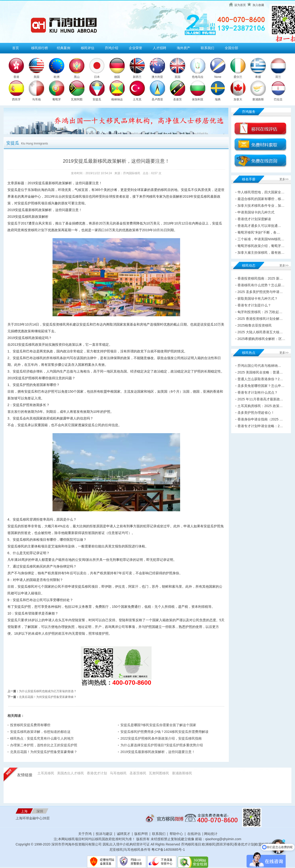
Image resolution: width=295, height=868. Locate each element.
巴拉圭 (278, 99)
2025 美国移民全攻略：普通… (260, 372)
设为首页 (240, 5)
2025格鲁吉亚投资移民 (255, 325)
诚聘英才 (124, 834)
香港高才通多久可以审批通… (259, 226)
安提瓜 (97, 99)
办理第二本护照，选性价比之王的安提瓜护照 (44, 745)
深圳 (40, 811)
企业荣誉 (136, 48)
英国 (177, 77)
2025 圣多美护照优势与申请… (260, 292)
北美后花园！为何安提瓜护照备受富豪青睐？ (48, 697)
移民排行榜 (40, 48)
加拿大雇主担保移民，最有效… (261, 253)
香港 (16, 77)
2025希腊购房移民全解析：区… (261, 339)
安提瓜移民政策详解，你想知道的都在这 (40, 732)
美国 (36, 77)
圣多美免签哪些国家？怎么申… (261, 386)
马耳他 (36, 99)
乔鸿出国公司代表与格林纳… (259, 366)
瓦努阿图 (77, 99)
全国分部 (231, 48)
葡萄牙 (57, 99)
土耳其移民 (46, 773)
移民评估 (88, 48)
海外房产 (183, 48)
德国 (117, 77)
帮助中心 (176, 834)
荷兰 (278, 77)
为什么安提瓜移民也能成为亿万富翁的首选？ (48, 691)
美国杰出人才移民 (71, 773)
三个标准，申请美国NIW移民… (261, 239)
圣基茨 (177, 99)
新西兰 (137, 77)
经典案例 (64, 48)
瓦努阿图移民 (159, 773)
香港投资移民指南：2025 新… (260, 278)
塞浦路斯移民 (182, 773)
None (218, 77)
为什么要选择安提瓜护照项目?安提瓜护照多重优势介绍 (162, 745)
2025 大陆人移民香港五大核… (260, 332)
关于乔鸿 (85, 834)
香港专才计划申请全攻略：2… (260, 426)
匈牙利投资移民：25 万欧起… (260, 312)
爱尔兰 (238, 77)
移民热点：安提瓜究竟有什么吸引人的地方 (42, 738)
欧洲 (57, 77)
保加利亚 (198, 99)
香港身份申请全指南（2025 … (260, 419)
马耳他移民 (118, 773)
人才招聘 (159, 48)
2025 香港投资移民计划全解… (260, 319)
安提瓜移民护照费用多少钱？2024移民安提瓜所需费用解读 (164, 732)
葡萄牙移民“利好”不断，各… (259, 232)
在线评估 (195, 834)
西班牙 (16, 99)
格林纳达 (117, 99)
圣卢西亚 (157, 99)
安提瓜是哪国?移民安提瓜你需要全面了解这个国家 (158, 725)
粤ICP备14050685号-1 (168, 850)
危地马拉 (198, 77)
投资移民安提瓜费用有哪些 (30, 725)
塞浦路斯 (258, 99)
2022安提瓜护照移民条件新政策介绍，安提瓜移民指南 (161, 738)
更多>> (284, 179)
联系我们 (207, 48)
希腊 (258, 77)
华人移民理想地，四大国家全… (261, 192)
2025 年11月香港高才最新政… (260, 399)
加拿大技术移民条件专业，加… (261, 206)
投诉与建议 (104, 834)
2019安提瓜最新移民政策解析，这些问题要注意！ (158, 752)
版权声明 (141, 834)
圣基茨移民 (138, 773)
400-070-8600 (132, 683)
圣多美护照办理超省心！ (256, 413)
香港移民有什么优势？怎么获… (261, 285)
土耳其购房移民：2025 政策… (260, 406)
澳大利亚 (157, 77)
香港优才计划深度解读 (254, 219)
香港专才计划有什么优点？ (258, 392)
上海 (24, 811)
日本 (97, 77)
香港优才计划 (97, 773)
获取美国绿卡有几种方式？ (258, 299)
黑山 (77, 77)
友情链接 (25, 775)
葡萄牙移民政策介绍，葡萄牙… (261, 246)
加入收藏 (258, 5)
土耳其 (137, 99)
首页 (16, 48)
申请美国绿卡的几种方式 (256, 212)
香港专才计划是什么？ (254, 305)
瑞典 (218, 99)
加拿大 (238, 99)
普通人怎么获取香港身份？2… (260, 379)
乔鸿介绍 (112, 48)
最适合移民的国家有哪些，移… (261, 199)
